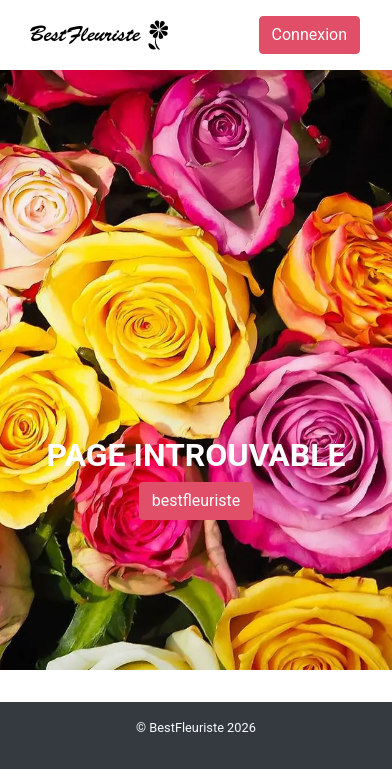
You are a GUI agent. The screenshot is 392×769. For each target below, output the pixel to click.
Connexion (309, 34)
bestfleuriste (196, 500)
